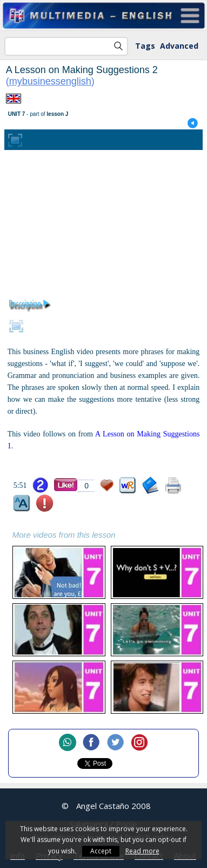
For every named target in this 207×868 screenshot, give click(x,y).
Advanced (179, 46)
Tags (145, 46)
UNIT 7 (17, 114)
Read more (142, 851)
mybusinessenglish (50, 81)
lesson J (57, 114)
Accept (101, 851)
